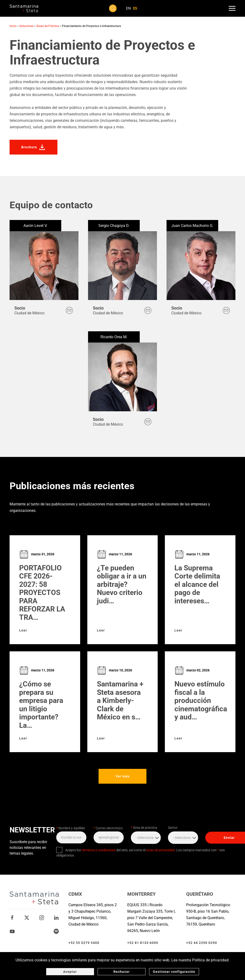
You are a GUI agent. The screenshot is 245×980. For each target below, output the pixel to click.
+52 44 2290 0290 (202, 943)
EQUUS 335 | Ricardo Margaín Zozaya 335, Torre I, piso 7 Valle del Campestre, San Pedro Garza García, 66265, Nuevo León (151, 918)
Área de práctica (144, 828)
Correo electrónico (108, 828)
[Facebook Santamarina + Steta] (12, 917)
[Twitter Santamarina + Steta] (27, 917)
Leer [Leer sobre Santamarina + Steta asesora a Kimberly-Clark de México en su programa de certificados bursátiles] (101, 738)
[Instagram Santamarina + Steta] (42, 917)
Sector (173, 828)
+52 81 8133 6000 (143, 943)
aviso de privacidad (160, 850)
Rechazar (122, 972)
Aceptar (70, 972)
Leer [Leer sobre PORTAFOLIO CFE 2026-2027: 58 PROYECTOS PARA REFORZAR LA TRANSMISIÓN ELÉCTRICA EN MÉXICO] (23, 630)
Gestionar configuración (174, 972)
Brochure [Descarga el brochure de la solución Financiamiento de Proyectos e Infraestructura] (34, 147)
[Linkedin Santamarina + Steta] (56, 917)
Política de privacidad (210, 960)
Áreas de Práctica (48, 26)
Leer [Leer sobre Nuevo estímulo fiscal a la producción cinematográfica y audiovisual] (178, 738)
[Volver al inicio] (24, 8)
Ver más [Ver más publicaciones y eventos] (124, 776)
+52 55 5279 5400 (84, 943)
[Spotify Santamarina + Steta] (56, 931)
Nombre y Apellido (71, 828)
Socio (20, 308)
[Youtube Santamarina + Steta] (12, 931)
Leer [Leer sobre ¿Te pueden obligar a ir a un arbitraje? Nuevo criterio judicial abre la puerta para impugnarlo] (101, 630)
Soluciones (26, 26)
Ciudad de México (29, 313)
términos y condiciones (99, 850)
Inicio (13, 26)
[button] (113, 8)
